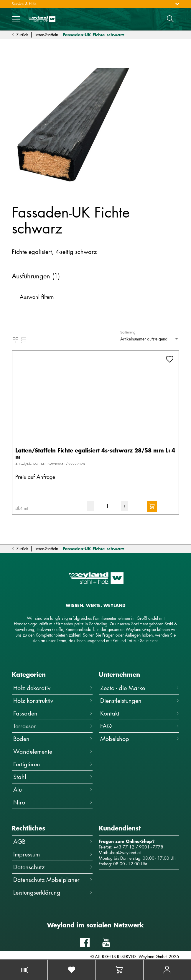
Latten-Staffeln (46, 35)
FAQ (140, 726)
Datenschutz (53, 867)
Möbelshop (140, 739)
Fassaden (53, 713)
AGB (53, 842)
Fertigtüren (53, 764)
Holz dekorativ (53, 688)
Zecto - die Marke (140, 688)
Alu (53, 790)
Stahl (53, 777)
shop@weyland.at (125, 852)
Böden (53, 739)
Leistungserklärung (53, 892)
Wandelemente (53, 751)
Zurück (20, 35)
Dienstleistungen (140, 701)
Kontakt (140, 713)
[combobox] (150, 339)
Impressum (53, 854)
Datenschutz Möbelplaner (53, 880)
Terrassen (53, 726)
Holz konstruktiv (53, 701)
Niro (53, 802)
